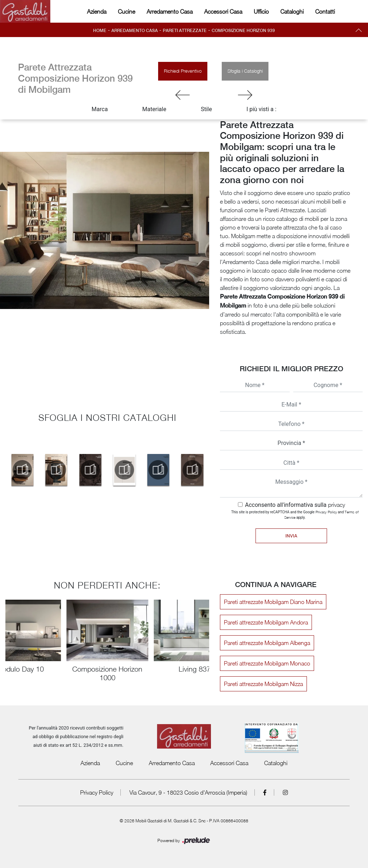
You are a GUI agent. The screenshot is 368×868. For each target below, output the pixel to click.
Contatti (325, 12)
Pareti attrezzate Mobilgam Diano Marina (273, 602)
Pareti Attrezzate (185, 31)
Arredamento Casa (170, 12)
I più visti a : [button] (262, 109)
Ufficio (261, 12)
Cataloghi (292, 12)
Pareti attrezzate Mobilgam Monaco (267, 663)
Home (100, 31)
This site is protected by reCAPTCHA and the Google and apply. (295, 515)
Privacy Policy (326, 512)
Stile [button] (206, 109)
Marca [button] (100, 109)
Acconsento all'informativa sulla (295, 505)
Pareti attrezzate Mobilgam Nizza (263, 684)
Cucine (126, 12)
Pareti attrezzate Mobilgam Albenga (267, 643)
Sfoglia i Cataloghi (245, 71)
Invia (291, 536)
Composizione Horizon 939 (243, 31)
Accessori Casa (223, 12)
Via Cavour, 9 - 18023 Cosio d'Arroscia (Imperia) (188, 792)
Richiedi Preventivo (183, 71)
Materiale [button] (154, 109)
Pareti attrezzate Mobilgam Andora (266, 622)
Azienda (97, 12)
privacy (337, 505)
